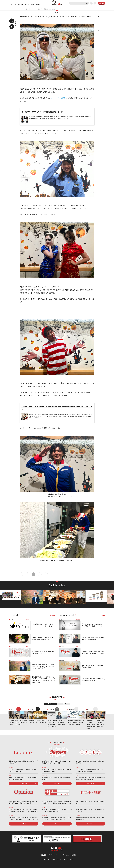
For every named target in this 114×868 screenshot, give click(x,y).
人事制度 (62, 633)
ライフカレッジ (71, 709)
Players (62, 647)
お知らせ (21, 4)
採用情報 (74, 855)
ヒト (11, 4)
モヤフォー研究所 (37, 4)
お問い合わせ (66, 855)
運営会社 (44, 855)
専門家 (27, 4)
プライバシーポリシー (54, 855)
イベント (57, 13)
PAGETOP (99, 30)
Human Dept (52, 709)
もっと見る (24, 783)
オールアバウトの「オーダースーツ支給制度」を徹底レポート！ (42, 112)
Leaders (62, 619)
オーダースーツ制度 (58, 98)
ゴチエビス (32, 709)
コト (15, 4)
